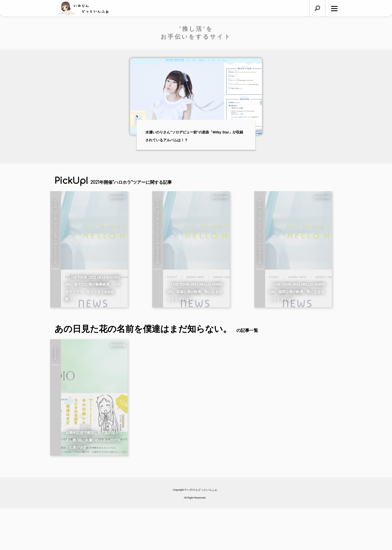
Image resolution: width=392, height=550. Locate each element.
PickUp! (113, 181)
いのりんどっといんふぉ (202, 532)
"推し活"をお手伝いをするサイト (196, 33)
